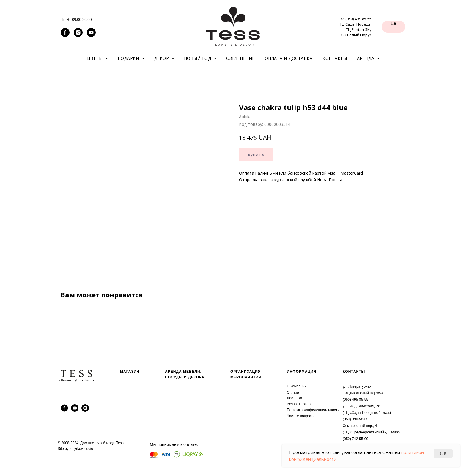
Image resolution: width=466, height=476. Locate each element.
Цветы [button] (96, 58)
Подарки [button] (129, 58)
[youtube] (91, 35)
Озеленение (240, 58)
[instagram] (78, 35)
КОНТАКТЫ (354, 372)
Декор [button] (162, 58)
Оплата (293, 392)
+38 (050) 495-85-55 (355, 19)
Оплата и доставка (289, 58)
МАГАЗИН (130, 372)
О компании (297, 386)
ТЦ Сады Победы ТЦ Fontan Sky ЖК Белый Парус (356, 29)
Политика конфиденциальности (313, 410)
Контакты (335, 58)
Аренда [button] (366, 58)
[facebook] (65, 35)
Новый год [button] (198, 58)
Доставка (295, 398)
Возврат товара (300, 404)
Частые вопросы (300, 416)
